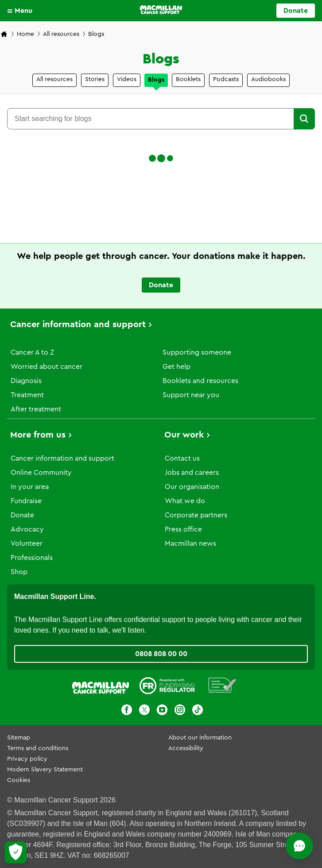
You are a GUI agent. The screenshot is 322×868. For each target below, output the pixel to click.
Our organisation (192, 487)
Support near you (191, 395)
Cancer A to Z (32, 352)
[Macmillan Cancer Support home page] (4, 35)
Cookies (19, 780)
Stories (95, 79)
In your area (30, 487)
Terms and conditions (38, 748)
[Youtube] (162, 711)
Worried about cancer (47, 367)
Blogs (156, 80)
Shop (19, 572)
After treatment (36, 409)
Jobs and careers (192, 473)
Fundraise (26, 501)
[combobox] (150, 119)
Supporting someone (197, 352)
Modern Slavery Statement (45, 770)
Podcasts (226, 79)
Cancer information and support (78, 325)
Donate (22, 515)
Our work (184, 435)
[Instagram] (180, 711)
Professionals (32, 558)
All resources (61, 34)
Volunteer (27, 543)
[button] (22, 11)
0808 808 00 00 (161, 654)
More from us (38, 435)
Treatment (27, 395)
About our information (200, 738)
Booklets (188, 79)
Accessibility (186, 748)
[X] (144, 711)
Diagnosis (26, 381)
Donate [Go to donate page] (296, 11)
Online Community (41, 473)
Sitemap (19, 738)
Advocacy (27, 529)
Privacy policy (27, 759)
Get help (177, 367)
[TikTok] (198, 711)
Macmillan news (190, 543)
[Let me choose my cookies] (16, 852)
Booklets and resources (200, 381)
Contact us (182, 458)
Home (25, 34)
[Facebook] (127, 711)
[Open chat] (276, 846)
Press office (183, 529)
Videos (127, 79)
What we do (185, 501)
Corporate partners (196, 515)
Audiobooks (268, 79)
